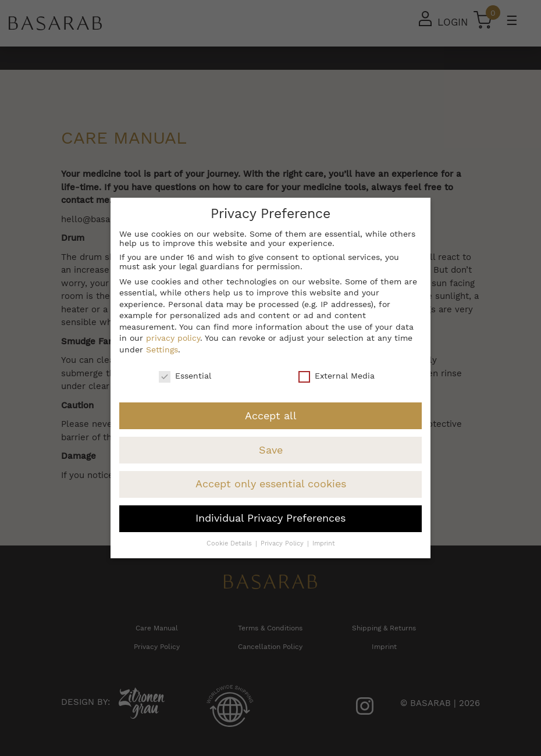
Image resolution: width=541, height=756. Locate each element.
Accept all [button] (271, 416)
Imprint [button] (324, 543)
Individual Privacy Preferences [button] (270, 518)
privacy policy (173, 338)
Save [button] (271, 450)
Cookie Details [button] (230, 543)
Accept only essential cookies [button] (271, 484)
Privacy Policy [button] (283, 543)
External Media (337, 376)
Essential (185, 376)
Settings (162, 350)
